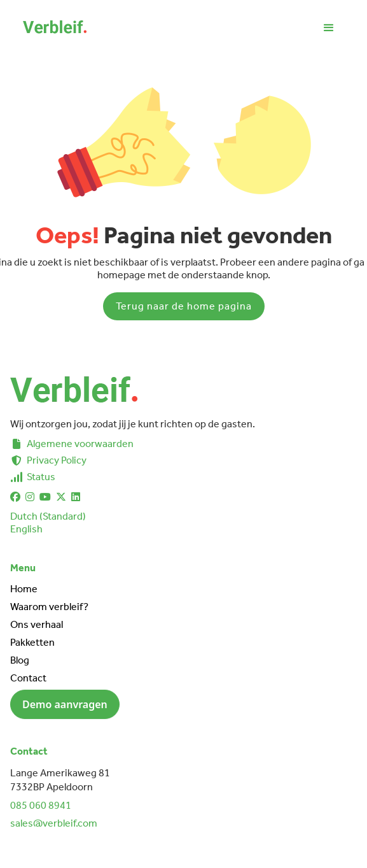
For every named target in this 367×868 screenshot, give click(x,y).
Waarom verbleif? (49, 607)
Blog (20, 660)
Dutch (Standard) (48, 516)
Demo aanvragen (65, 704)
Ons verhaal (37, 624)
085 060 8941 (41, 805)
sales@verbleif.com (54, 823)
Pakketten (32, 642)
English (26, 529)
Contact (28, 678)
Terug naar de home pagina (184, 306)
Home (24, 589)
